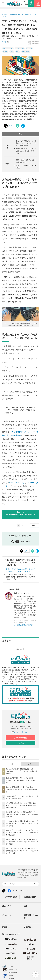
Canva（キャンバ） (17, 483)
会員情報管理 (13, 973)
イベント (7, 915)
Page (8, 164)
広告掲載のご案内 (30, 897)
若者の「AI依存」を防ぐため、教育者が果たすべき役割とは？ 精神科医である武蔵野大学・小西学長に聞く (22, 842)
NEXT (35, 526)
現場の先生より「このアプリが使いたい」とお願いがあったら (26, 151)
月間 (30, 764)
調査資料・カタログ (31, 917)
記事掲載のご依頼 (11, 897)
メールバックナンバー (21, 732)
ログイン (20, 743)
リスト (11, 126)
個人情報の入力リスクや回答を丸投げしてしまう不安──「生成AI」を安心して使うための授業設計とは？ (22, 814)
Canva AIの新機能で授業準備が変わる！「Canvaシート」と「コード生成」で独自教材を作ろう (22, 771)
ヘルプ (11, 966)
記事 (27, 906)
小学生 (12, 52)
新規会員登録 (20, 738)
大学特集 (29, 927)
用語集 (6, 927)
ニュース (7, 906)
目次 (28, 134)
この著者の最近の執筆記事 (23, 625)
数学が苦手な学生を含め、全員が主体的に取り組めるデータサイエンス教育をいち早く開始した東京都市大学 (22, 805)
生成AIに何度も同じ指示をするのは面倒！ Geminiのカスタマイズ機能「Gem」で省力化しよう (22, 780)
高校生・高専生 (26, 52)
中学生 (18, 52)
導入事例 (5, 52)
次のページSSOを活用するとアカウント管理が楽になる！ (21, 514)
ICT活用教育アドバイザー (21, 432)
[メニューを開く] (3, 3)
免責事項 (12, 976)
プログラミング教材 (8, 48)
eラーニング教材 (20, 48)
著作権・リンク (14, 969)
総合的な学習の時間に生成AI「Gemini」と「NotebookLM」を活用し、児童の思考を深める (21, 789)
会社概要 (12, 979)
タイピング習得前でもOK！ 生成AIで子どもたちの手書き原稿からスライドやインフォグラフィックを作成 (22, 851)
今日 (11, 764)
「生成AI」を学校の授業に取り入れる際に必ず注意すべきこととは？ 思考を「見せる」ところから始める (22, 823)
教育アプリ (29, 48)
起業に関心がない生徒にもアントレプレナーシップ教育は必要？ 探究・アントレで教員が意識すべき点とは (22, 833)
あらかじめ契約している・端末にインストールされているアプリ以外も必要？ (26, 143)
